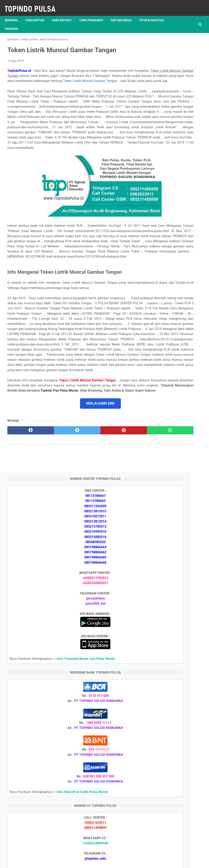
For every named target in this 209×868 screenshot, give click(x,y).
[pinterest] (88, 529)
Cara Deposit (64, 14)
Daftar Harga (124, 14)
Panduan (46, 23)
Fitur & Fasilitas (20, 23)
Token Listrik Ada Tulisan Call (177, 618)
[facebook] (24, 529)
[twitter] (56, 529)
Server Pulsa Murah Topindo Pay (91, 862)
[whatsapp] (121, 529)
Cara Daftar (37, 14)
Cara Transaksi (94, 14)
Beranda (14, 14)
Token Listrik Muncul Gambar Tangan (83, 82)
